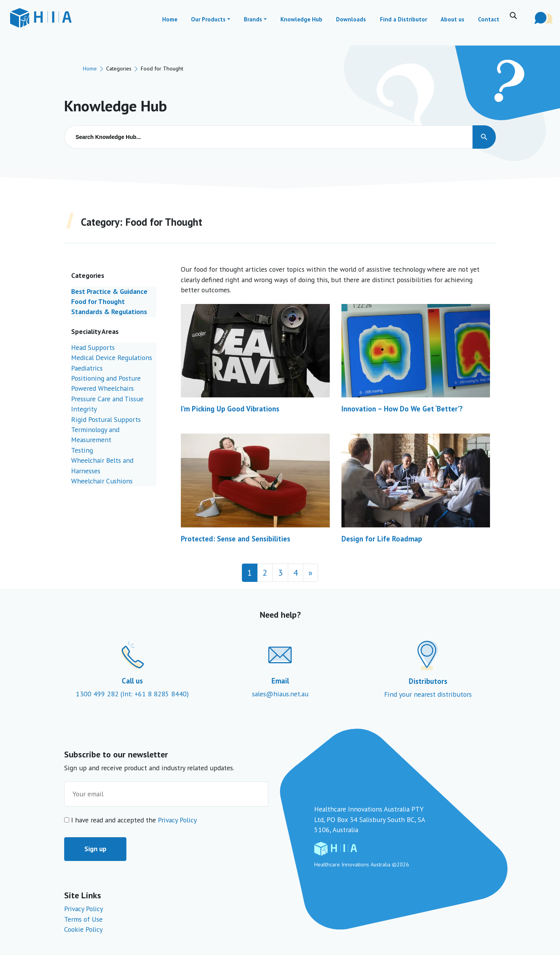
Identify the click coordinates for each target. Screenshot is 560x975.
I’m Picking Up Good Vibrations (230, 409)
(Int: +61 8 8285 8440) (155, 694)
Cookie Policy (83, 929)
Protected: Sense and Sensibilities (235, 539)
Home (90, 68)
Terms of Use (83, 919)
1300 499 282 (98, 694)
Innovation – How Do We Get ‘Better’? (402, 409)
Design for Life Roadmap (382, 539)
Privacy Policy (177, 820)
